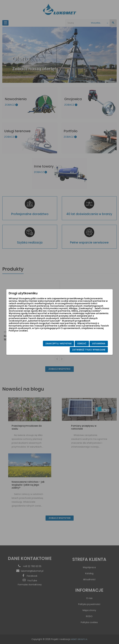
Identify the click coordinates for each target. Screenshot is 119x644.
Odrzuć (76, 344)
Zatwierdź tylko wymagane (83, 350)
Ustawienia (93, 344)
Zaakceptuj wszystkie (53, 344)
